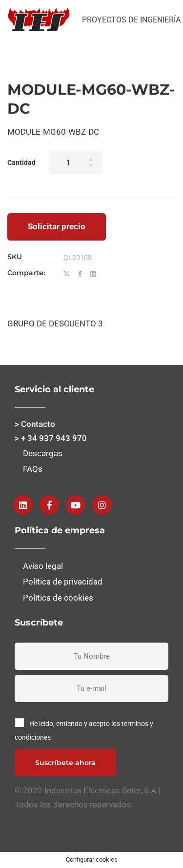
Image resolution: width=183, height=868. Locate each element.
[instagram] (102, 505)
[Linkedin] (93, 274)
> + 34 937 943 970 (51, 438)
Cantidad (21, 162)
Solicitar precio (57, 226)
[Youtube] (76, 505)
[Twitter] (67, 274)
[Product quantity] (76, 162)
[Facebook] (80, 274)
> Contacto (35, 424)
